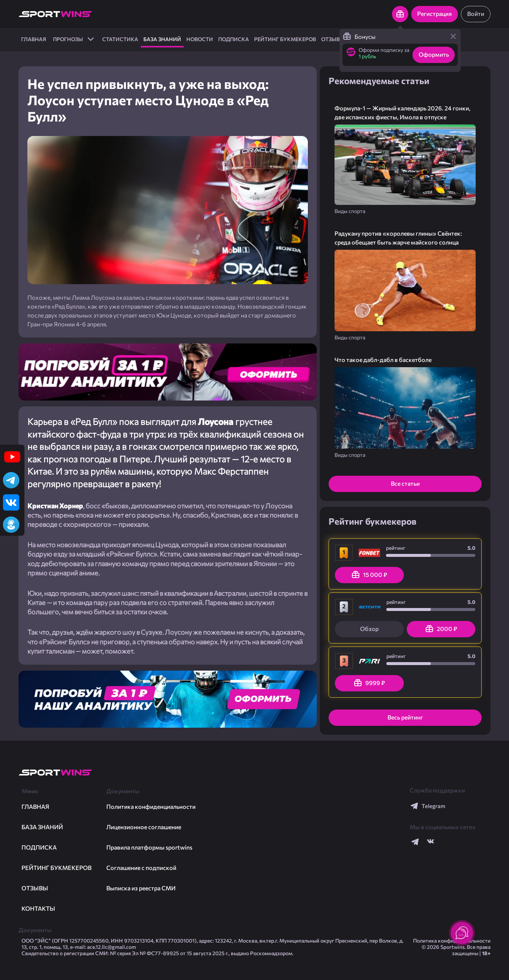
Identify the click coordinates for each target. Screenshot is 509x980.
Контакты (38, 908)
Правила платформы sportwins (149, 847)
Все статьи (405, 483)
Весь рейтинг (405, 717)
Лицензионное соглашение (144, 827)
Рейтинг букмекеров (285, 39)
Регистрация (435, 14)
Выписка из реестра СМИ (141, 888)
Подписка (234, 39)
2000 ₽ (441, 629)
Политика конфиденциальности (151, 806)
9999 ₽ (369, 683)
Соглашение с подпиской (141, 868)
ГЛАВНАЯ (34, 39)
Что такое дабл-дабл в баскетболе (383, 360)
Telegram (428, 806)
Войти (476, 14)
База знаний (162, 39)
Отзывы (333, 39)
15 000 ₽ (369, 575)
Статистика (120, 39)
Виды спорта (350, 211)
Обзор (369, 629)
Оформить (434, 54)
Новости (200, 39)
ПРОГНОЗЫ (74, 39)
